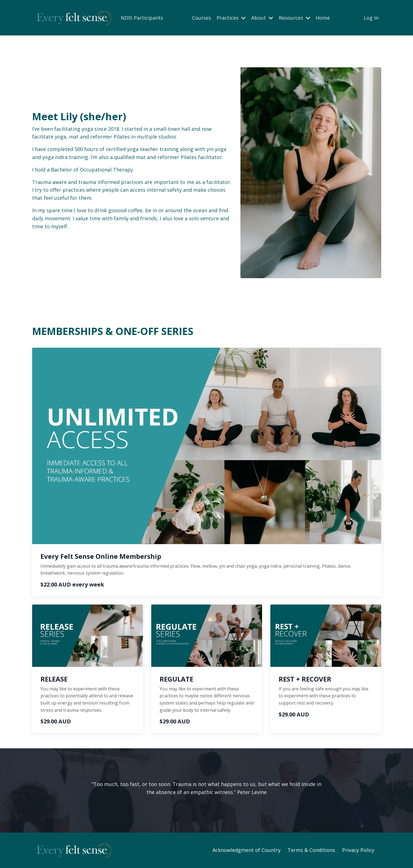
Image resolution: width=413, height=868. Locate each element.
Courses (202, 18)
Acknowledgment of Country (247, 850)
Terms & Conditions (311, 850)
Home (323, 18)
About (262, 18)
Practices (231, 18)
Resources (294, 18)
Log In (371, 18)
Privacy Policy (358, 850)
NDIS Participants (142, 18)
